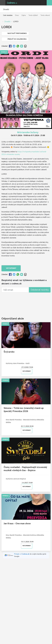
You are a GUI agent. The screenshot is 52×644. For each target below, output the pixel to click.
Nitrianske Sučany (28, 132)
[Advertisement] (26, 302)
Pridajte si (22, 554)
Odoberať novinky (40, 290)
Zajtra (24, 15)
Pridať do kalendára (17, 39)
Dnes (17, 15)
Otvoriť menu (3, 3)
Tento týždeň (33, 15)
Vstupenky (11, 268)
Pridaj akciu (49, 3)
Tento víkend (45, 15)
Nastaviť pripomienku (17, 33)
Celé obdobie (8, 15)
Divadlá (7, 22)
